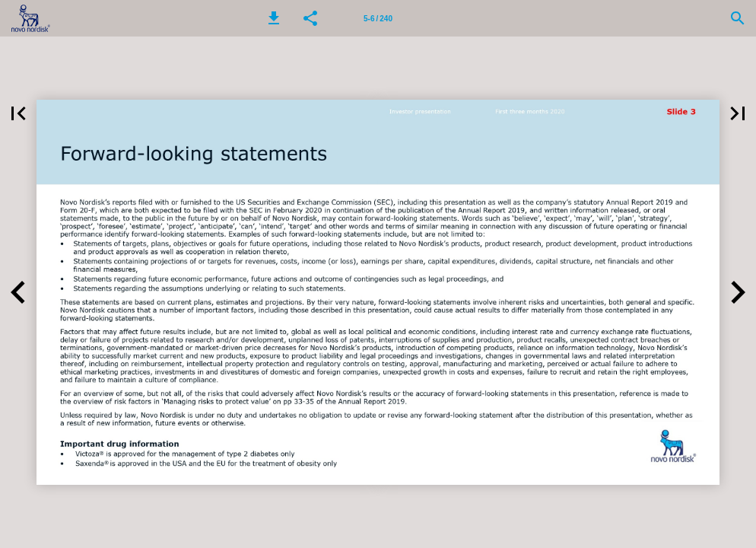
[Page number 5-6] (378, 18)
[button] (274, 18)
